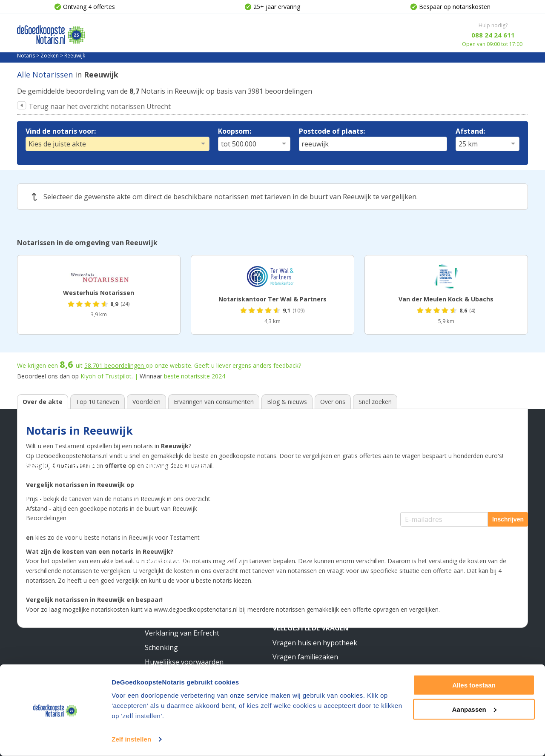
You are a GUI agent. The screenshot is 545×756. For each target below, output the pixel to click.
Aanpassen (474, 709)
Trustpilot (118, 376)
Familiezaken (169, 561)
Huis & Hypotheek (177, 466)
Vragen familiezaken (305, 657)
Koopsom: (235, 131)
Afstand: (470, 131)
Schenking (161, 647)
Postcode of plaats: (332, 131)
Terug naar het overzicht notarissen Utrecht (100, 106)
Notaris (26, 56)
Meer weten (294, 547)
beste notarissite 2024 (195, 376)
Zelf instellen (131, 739)
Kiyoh (88, 376)
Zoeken (50, 56)
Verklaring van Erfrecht (182, 633)
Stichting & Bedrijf (308, 466)
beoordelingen (115, 365)
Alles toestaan (474, 685)
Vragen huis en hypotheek (315, 643)
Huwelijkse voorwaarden (184, 662)
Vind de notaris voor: (61, 131)
